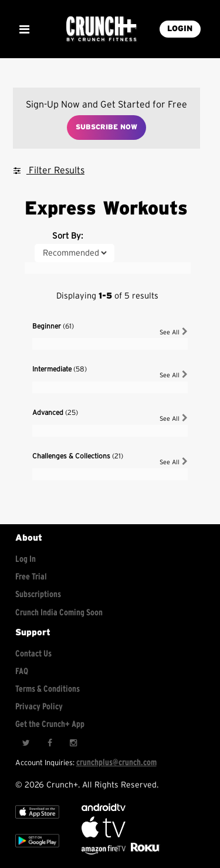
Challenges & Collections (78, 456)
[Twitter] (26, 743)
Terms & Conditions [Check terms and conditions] (48, 689)
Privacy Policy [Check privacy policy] (39, 707)
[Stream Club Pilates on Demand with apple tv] (144, 852)
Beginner (53, 326)
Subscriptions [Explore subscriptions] (38, 594)
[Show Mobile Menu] (24, 29)
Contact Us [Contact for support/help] (33, 654)
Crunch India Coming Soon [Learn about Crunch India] (59, 613)
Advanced (55, 413)
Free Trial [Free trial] (31, 577)
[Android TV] (104, 808)
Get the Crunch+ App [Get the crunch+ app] (50, 724)
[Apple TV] (37, 821)
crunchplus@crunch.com (116, 763)
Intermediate (60, 369)
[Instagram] (73, 743)
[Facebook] (49, 743)
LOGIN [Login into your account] (180, 29)
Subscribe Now (106, 127)
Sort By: (67, 236)
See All (174, 332)
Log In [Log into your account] (26, 559)
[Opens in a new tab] (104, 852)
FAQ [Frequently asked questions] (22, 671)
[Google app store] (37, 850)
